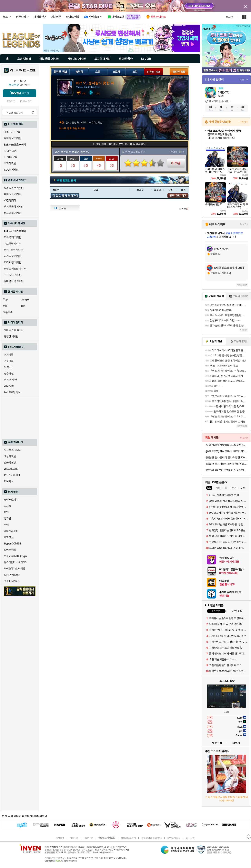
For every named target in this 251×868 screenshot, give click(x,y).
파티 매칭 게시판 (13, 262)
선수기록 (9, 361)
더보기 (236, 743)
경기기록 (9, 355)
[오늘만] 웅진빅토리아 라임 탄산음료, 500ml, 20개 (227, 464)
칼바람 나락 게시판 (14, 281)
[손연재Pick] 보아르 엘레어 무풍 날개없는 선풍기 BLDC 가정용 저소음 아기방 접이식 (227, 470)
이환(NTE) (223, 92)
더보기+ (244, 80)
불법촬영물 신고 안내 (151, 838)
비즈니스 (74, 838)
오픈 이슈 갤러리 (13, 450)
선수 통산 (9, 373)
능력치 (79, 71)
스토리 (116, 71)
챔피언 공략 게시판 (14, 207)
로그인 (229, 17)
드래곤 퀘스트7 (12, 575)
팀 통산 (8, 367)
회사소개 (60, 838)
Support (8, 312)
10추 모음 (11, 157)
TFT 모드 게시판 (13, 275)
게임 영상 (9, 537)
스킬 (98, 71)
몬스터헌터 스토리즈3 (15, 562)
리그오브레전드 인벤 (23, 70)
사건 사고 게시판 (13, 256)
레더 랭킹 (9, 386)
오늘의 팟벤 (10, 463)
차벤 (6, 512)
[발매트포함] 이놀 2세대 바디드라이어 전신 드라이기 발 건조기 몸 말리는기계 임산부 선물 (227, 451)
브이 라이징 (10, 550)
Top (5, 299)
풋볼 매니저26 (12, 581)
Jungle (25, 299)
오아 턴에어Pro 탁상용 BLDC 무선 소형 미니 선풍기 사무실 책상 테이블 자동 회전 (227, 445)
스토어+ (244, 122)
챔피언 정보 (60, 71)
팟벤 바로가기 (11, 500)
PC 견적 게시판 (12, 475)
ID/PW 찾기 (26, 101)
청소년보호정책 (128, 838)
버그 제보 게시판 (13, 213)
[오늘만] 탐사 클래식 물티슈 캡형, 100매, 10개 (227, 457)
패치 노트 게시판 (13, 194)
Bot (23, 306)
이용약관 (88, 838)
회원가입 (11, 101)
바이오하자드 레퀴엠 (15, 569)
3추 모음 (10, 151)
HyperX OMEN (12, 543)
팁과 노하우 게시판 (14, 188)
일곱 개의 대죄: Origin (15, 556)
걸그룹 (7, 518)
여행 (6, 525)
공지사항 (190, 838)
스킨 (135, 71)
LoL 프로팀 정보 (12, 392)
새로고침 (241, 285)
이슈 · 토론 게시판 (13, 250)
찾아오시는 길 (174, 838)
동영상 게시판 (11, 336)
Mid (5, 306)
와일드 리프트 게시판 (15, 269)
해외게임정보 (11, 531)
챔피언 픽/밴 (10, 380)
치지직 (7, 506)
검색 (33, 112)
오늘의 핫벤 (10, 456)
